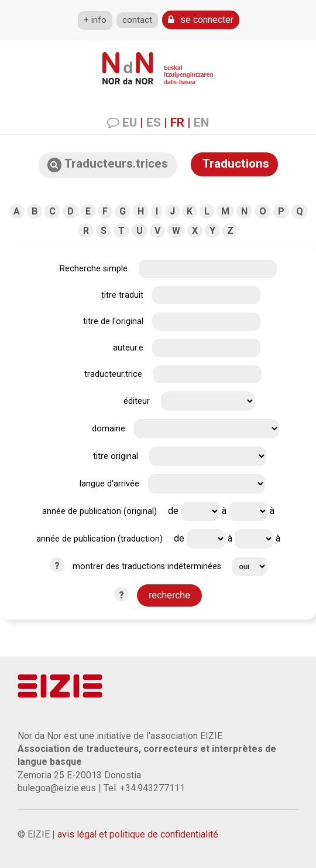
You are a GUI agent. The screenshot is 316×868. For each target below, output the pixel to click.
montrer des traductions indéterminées (147, 566)
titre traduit (122, 295)
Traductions (234, 164)
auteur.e (128, 348)
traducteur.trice (113, 374)
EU (130, 122)
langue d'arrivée (109, 484)
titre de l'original (113, 321)
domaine (109, 429)
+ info (95, 20)
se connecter (201, 20)
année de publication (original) (99, 511)
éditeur (137, 401)
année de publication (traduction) (99, 539)
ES (154, 122)
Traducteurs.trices (108, 164)
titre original (116, 456)
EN (201, 122)
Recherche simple (94, 269)
